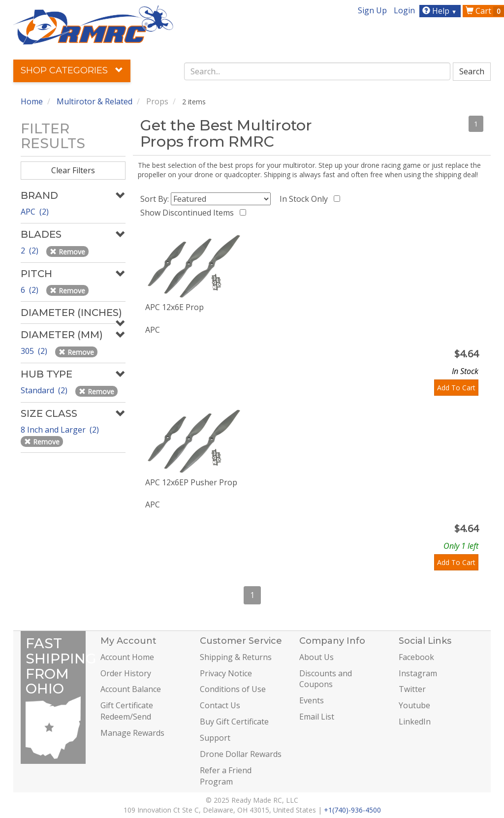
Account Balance (131, 689)
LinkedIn (415, 722)
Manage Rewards (132, 733)
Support (215, 738)
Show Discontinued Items (189, 213)
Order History (126, 673)
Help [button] (441, 11)
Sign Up (372, 10)
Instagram (418, 673)
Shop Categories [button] (72, 70)
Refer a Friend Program (226, 776)
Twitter (412, 689)
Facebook (416, 657)
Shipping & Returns (236, 657)
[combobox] (317, 71)
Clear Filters (73, 170)
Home (32, 101)
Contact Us (220, 705)
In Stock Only (306, 199)
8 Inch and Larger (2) (61, 430)
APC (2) (35, 212)
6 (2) (31, 290)
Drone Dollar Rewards (241, 754)
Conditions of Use (233, 689)
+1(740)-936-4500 (352, 810)
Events (312, 700)
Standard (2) (45, 390)
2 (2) (31, 251)
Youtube (414, 705)
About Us (316, 657)
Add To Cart (456, 388)
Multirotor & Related (94, 101)
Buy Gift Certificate (234, 722)
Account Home (127, 657)
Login (404, 10)
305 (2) (35, 351)
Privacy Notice (226, 673)
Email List (317, 717)
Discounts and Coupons (326, 679)
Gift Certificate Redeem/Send (127, 711)
